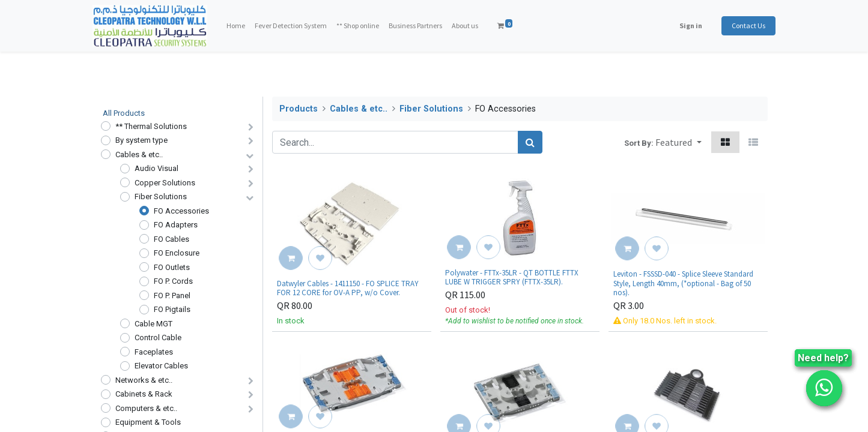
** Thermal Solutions (151, 126)
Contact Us (741, 25)
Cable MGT (153, 324)
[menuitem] (244, 26)
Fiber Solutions (161, 196)
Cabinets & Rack (144, 394)
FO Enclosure (177, 253)
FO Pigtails (172, 309)
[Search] (530, 142)
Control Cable (158, 337)
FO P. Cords (173, 281)
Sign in (683, 25)
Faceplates (154, 352)
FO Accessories (181, 211)
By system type (141, 140)
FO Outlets (172, 267)
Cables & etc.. (139, 154)
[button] (678, 142)
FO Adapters (176, 225)
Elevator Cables (161, 366)
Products (299, 109)
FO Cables (171, 239)
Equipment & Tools (148, 422)
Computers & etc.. (146, 408)
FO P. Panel (172, 295)
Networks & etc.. (144, 380)
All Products (124, 113)
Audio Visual (156, 168)
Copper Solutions (165, 183)
